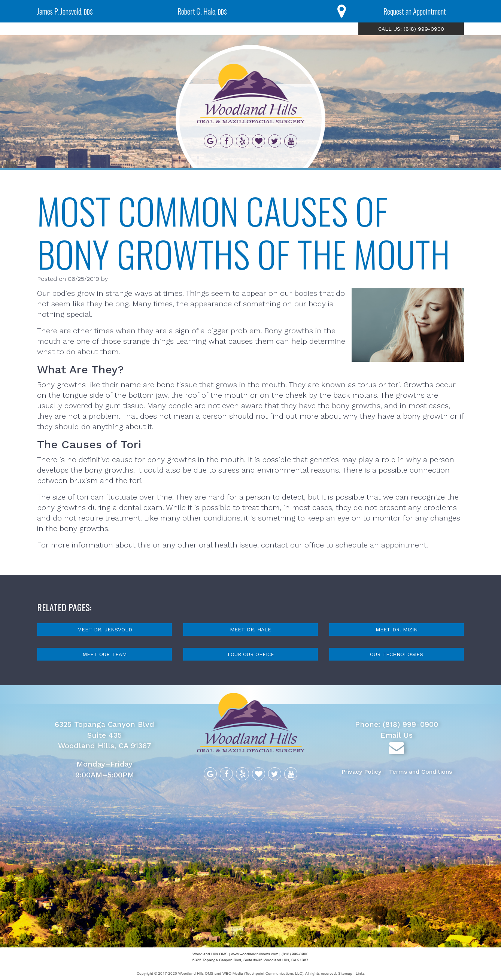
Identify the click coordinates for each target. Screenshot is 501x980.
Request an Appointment (415, 11)
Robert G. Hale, (202, 11)
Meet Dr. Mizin (397, 629)
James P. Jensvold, (65, 11)
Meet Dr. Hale (251, 629)
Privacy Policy (361, 772)
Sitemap (346, 973)
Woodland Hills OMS (196, 973)
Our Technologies (397, 654)
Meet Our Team (104, 654)
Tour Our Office (251, 654)
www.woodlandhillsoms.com (255, 954)
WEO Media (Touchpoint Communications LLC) (263, 973)
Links (360, 973)
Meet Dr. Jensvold (105, 629)
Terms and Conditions (420, 772)
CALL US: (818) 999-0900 (411, 29)
